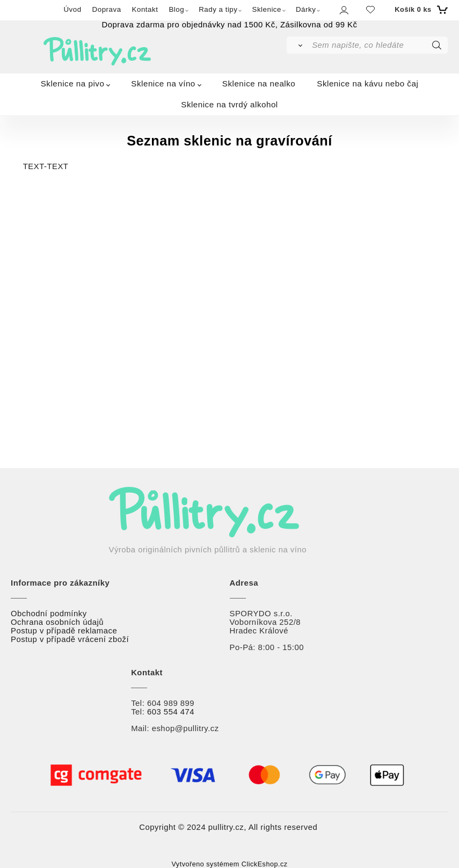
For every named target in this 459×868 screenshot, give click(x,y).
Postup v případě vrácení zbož (68, 639)
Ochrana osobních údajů (57, 622)
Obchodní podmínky (49, 614)
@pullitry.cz (197, 728)
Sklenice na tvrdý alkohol (229, 104)
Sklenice (267, 9)
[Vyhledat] (299, 45)
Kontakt (145, 9)
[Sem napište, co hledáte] (379, 45)
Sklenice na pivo (73, 83)
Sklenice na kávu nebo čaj (367, 83)
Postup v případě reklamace (64, 631)
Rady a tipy (218, 9)
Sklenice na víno (163, 83)
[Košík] (420, 10)
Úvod (72, 9)
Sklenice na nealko (259, 83)
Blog (176, 9)
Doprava (107, 9)
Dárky (306, 9)
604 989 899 (171, 703)
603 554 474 (171, 712)
